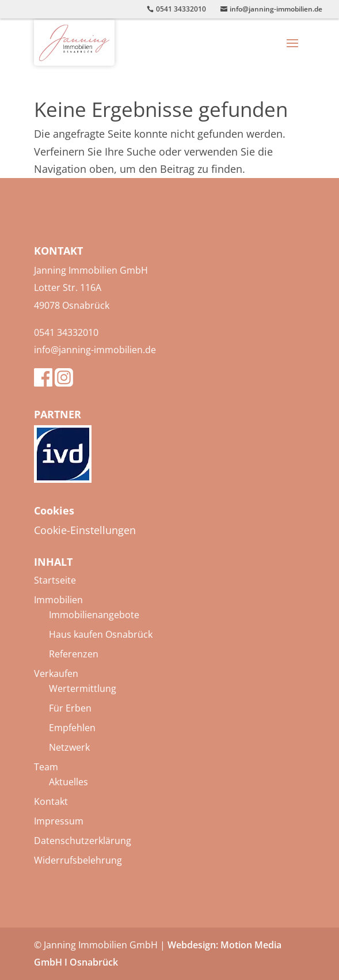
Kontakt (51, 801)
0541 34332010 (66, 332)
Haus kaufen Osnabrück (101, 634)
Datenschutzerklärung (83, 841)
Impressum (59, 821)
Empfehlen (72, 728)
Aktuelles (68, 782)
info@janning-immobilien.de (95, 350)
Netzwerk (69, 747)
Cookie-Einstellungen (85, 530)
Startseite (55, 580)
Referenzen (74, 654)
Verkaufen (56, 673)
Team (46, 767)
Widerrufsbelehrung (78, 860)
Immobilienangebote (94, 615)
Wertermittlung (83, 688)
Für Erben (70, 708)
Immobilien (58, 600)
